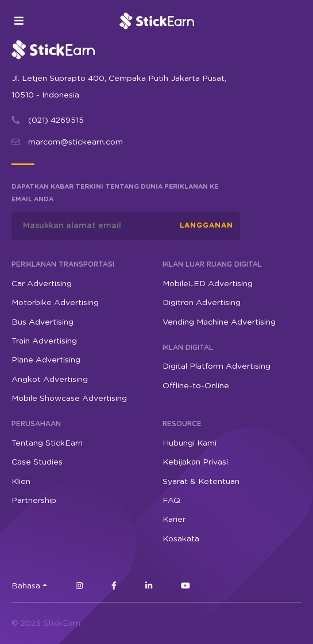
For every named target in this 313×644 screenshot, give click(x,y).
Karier (174, 520)
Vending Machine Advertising (219, 322)
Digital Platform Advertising (217, 366)
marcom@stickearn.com (76, 142)
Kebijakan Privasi (195, 462)
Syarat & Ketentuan (201, 482)
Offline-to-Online (196, 386)
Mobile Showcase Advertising (69, 399)
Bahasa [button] (26, 586)
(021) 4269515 (56, 120)
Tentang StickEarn (47, 443)
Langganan (206, 225)
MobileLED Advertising (208, 284)
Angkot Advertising (50, 380)
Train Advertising (44, 341)
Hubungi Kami (190, 443)
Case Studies (37, 462)
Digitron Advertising (202, 303)
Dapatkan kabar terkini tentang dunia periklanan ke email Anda (115, 193)
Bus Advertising (42, 322)
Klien (21, 482)
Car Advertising (42, 284)
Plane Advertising (46, 360)
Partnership (34, 501)
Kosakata (181, 539)
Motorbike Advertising (55, 303)
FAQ (171, 501)
